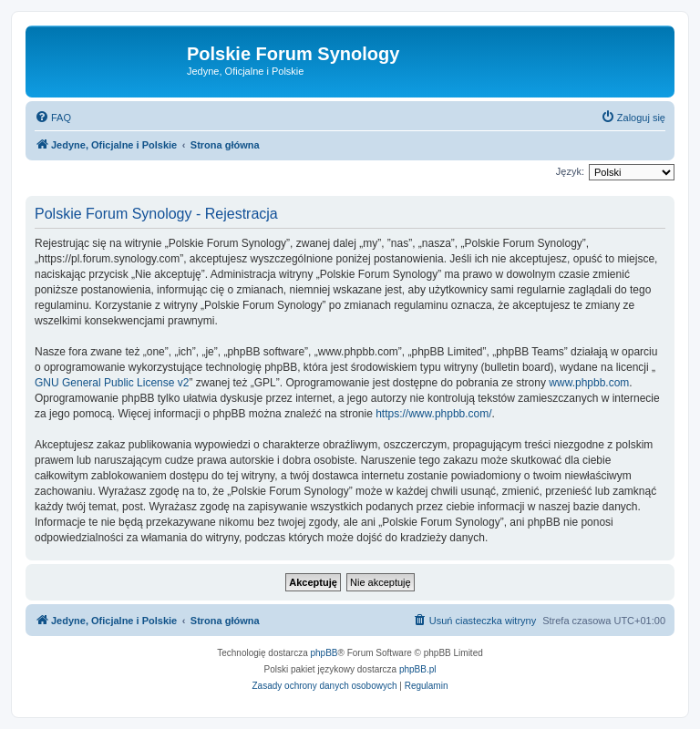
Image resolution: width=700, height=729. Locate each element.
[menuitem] (53, 118)
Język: (570, 171)
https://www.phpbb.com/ (433, 414)
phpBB (324, 653)
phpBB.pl (418, 669)
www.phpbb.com (589, 383)
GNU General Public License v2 (112, 383)
